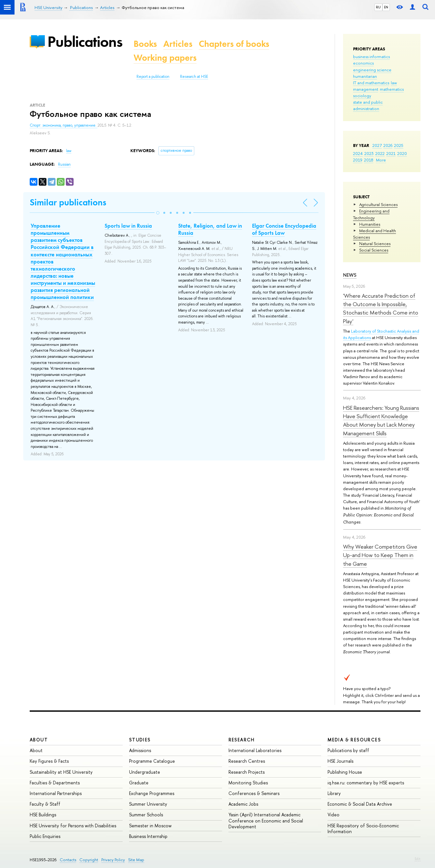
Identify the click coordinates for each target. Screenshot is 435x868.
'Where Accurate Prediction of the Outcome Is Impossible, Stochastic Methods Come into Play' (381, 308)
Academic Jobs (243, 804)
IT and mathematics (371, 83)
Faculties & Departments (55, 783)
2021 (391, 153)
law (394, 83)
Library (334, 793)
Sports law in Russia (128, 226)
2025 (399, 145)
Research (242, 740)
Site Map (136, 860)
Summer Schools (146, 815)
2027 (377, 145)
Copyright (89, 860)
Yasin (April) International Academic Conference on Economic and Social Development (266, 820)
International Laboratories (255, 750)
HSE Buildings (43, 815)
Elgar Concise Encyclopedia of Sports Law (284, 229)
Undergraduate (145, 772)
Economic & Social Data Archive (360, 804)
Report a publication (153, 77)
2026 (388, 145)
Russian (64, 164)
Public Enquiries (45, 836)
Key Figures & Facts (49, 761)
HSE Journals (340, 761)
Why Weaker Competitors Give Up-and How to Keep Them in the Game (380, 555)
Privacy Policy (113, 860)
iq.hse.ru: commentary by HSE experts (366, 783)
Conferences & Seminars (254, 793)
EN (386, 7)
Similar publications (68, 202)
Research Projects (247, 772)
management (366, 89)
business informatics (371, 57)
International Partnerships (56, 793)
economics (363, 63)
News (350, 275)
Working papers (165, 58)
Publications (85, 41)
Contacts (68, 860)
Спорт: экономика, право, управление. (64, 125)
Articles (178, 44)
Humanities (370, 224)
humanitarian (365, 76)
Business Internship (148, 836)
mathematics (392, 89)
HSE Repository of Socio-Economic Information (363, 828)
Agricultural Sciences (378, 204)
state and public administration (368, 105)
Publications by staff (348, 750)
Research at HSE (194, 77)
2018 (369, 160)
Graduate (139, 783)
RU (378, 7)
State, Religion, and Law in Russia (210, 229)
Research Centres (247, 761)
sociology (362, 96)
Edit (418, 859)
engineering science (372, 70)
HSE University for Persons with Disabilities (73, 826)
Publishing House (345, 772)
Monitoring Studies (248, 783)
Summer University (148, 804)
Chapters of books (234, 44)
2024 (358, 153)
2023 (369, 153)
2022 (380, 153)
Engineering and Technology (371, 214)
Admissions (140, 750)
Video (334, 815)
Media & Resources (354, 740)
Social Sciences (374, 250)
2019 (358, 160)
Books (145, 44)
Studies (140, 740)
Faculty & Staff (45, 804)
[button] (158, 213)
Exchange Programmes (152, 793)
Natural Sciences (375, 243)
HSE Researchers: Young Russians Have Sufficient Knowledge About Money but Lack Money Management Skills (381, 420)
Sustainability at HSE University (61, 772)
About (39, 740)
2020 (402, 153)
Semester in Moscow (150, 826)
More (381, 160)
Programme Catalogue (152, 761)
